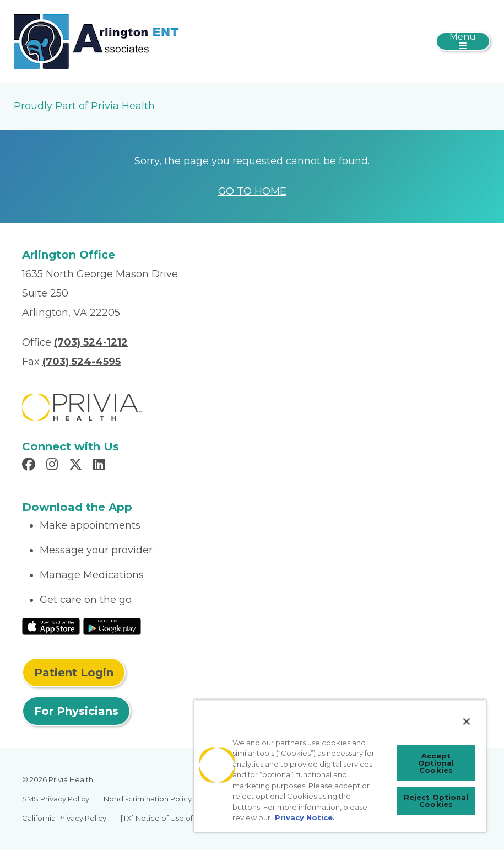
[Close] (467, 722)
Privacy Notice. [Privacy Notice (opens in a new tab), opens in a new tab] (305, 817)
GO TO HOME (252, 191)
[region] (340, 766)
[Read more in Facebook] (30, 466)
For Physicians (76, 711)
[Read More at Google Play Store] (112, 626)
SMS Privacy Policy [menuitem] (56, 799)
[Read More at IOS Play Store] (51, 626)
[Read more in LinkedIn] (101, 466)
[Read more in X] (77, 466)
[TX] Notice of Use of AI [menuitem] (161, 818)
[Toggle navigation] (463, 41)
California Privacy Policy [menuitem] (64, 818)
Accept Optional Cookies (436, 763)
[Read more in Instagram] (54, 466)
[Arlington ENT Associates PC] (96, 41)
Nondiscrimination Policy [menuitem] (148, 799)
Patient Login (74, 673)
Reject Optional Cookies (436, 801)
